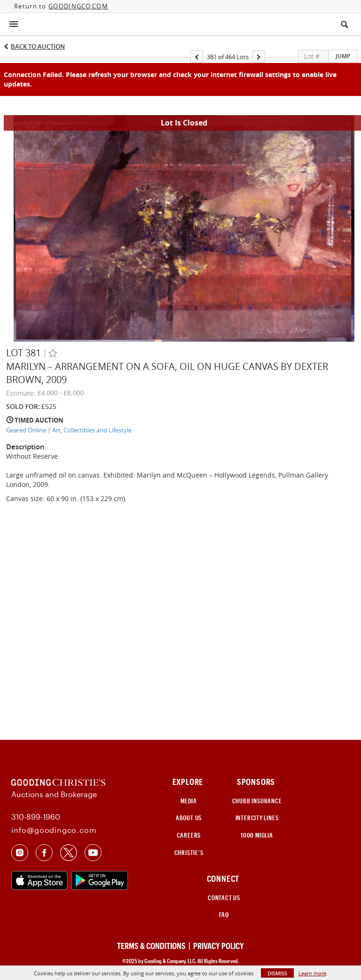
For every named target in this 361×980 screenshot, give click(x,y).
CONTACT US (224, 898)
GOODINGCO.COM (78, 6)
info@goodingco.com (54, 830)
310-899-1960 (36, 817)
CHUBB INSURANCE (257, 801)
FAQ (224, 915)
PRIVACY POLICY (219, 946)
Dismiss (277, 973)
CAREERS (189, 835)
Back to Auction (38, 47)
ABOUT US (189, 818)
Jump (343, 56)
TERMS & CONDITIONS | (154, 946)
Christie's (189, 853)
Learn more (312, 973)
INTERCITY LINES (257, 818)
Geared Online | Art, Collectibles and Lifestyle (69, 430)
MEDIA (189, 801)
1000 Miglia (257, 835)
